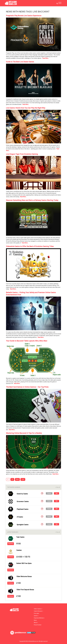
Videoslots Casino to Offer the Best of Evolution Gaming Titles (30, 246)
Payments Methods (39, 618)
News (35, 620)
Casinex (19, 550)
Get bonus (11, 544)
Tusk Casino (20, 537)
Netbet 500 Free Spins (24, 563)
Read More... (46, 58)
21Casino (20, 517)
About (36, 623)
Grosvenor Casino (23, 501)
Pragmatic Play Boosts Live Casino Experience (24, 16)
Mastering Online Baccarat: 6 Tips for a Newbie (24, 433)
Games (36, 616)
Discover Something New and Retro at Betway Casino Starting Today (32, 200)
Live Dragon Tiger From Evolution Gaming (22, 154)
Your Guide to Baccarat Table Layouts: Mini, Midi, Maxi (27, 341)
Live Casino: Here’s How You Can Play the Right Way (26, 108)
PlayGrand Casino (23, 509)
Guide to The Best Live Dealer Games (20, 62)
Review (49, 493)
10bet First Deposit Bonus (25, 590)
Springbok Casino (23, 525)
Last (23, 479)
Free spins (36, 613)
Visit (57, 493)
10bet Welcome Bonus (24, 576)
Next (17, 479)
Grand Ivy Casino (22, 494)
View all (58, 487)
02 (12, 479)
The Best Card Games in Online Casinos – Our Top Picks (27, 387)
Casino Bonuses (38, 611)
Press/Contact (38, 625)
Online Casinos (38, 609)
